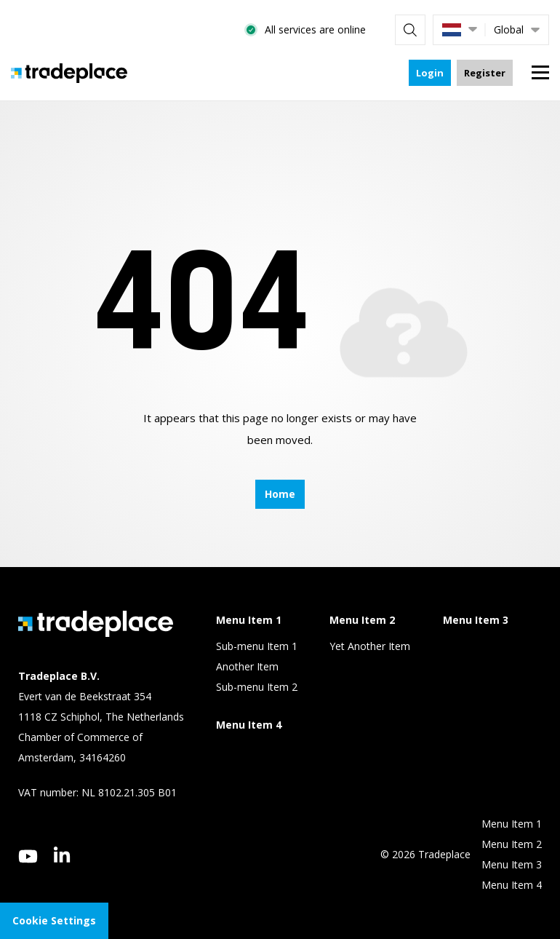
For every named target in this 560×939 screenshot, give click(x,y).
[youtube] (28, 856)
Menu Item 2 (512, 844)
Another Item (247, 666)
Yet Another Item (370, 646)
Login (430, 73)
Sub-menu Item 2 (257, 687)
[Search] (410, 30)
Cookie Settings (54, 920)
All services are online (315, 29)
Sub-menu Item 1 (257, 646)
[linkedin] (62, 855)
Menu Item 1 (512, 824)
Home (280, 494)
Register (485, 73)
